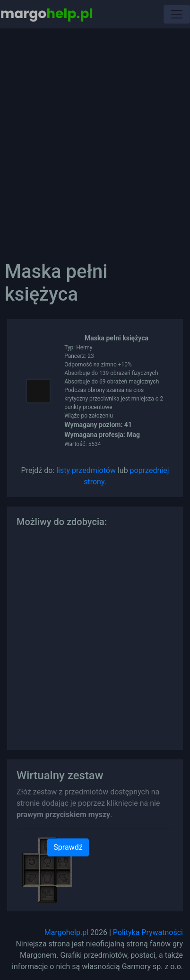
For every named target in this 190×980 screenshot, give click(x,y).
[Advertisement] (95, 138)
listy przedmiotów (86, 470)
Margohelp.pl (66, 932)
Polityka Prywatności (148, 932)
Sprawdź (68, 847)
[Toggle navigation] (177, 14)
